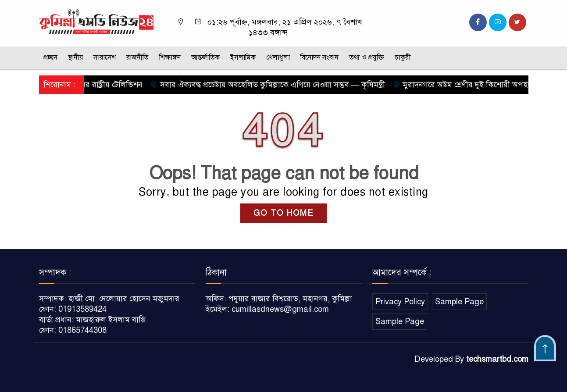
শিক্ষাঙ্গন (170, 57)
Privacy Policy (400, 302)
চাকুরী (403, 57)
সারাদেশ (105, 57)
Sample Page (459, 302)
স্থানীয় (75, 57)
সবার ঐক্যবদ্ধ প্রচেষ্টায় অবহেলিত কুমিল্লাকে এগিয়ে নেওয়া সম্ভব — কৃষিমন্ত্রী (270, 85)
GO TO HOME (283, 213)
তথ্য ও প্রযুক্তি (367, 57)
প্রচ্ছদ (50, 57)
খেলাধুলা (278, 57)
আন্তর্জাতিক (205, 57)
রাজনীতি (137, 57)
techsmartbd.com (497, 359)
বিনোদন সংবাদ (319, 57)
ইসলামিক (243, 57)
